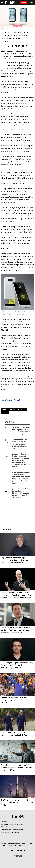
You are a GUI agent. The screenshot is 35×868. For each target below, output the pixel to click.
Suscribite (23, 3)
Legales (24, 843)
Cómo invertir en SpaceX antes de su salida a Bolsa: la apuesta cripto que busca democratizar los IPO (16, 630)
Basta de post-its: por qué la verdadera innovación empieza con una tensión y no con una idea (17, 768)
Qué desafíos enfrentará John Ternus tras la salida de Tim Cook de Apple (16, 734)
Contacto (17, 841)
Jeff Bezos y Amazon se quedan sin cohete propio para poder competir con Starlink (17, 803)
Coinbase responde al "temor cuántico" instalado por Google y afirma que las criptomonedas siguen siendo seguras (16, 595)
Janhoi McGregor (6, 42)
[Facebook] (12, 851)
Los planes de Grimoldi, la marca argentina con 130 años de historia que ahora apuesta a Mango (21, 431)
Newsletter (11, 841)
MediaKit (4, 841)
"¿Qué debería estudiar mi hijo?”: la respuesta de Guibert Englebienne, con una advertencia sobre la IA (17, 560)
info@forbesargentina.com (12, 827)
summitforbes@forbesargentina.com (14, 830)
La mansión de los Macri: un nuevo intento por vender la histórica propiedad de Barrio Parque (20, 444)
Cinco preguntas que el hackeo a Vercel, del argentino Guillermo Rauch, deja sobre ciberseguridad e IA (17, 665)
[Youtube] (21, 851)
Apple (4, 409)
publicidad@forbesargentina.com (15, 824)
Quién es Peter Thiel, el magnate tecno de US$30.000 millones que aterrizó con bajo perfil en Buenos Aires (21, 493)
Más (20, 422)
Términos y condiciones (14, 843)
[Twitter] (15, 851)
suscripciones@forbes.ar (14, 832)
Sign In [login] (32, 3)
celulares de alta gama (17, 409)
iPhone (5, 412)
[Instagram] (18, 851)
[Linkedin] (24, 851)
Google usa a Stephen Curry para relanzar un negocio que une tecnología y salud (17, 700)
